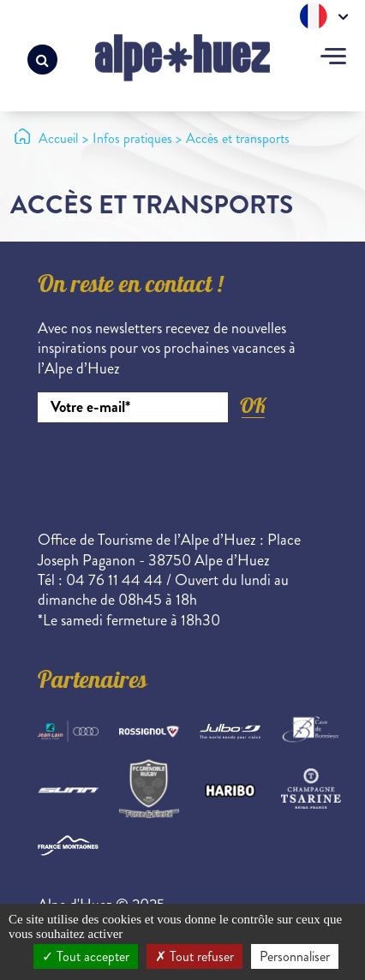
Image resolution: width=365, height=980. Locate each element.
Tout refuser (194, 956)
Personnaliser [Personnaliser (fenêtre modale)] (295, 956)
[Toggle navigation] (333, 58)
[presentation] (168, 469)
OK (253, 406)
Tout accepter (86, 956)
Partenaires (93, 683)
